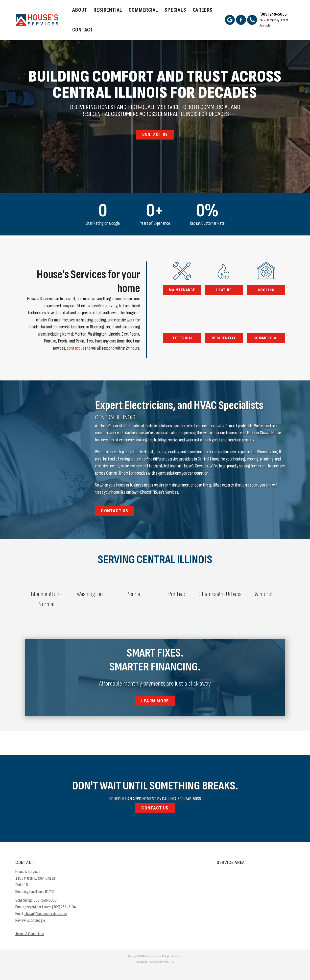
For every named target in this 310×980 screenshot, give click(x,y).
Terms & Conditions (30, 934)
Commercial (143, 10)
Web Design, (142, 962)
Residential (108, 10)
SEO (169, 962)
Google (40, 920)
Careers (203, 10)
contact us (75, 348)
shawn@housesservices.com (46, 914)
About (80, 10)
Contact (83, 30)
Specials (175, 10)
